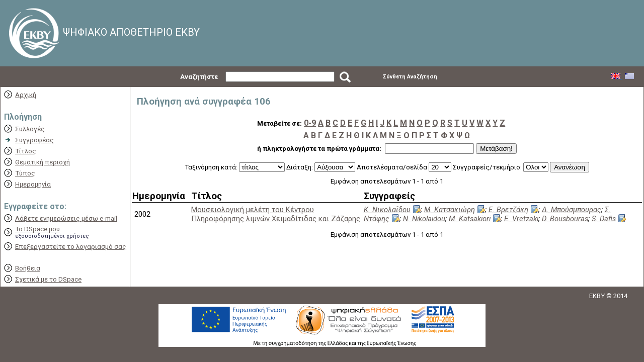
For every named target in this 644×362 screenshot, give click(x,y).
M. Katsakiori (470, 219)
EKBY (597, 296)
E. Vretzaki (521, 219)
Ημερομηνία (33, 184)
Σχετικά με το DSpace (48, 279)
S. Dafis (604, 219)
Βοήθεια (28, 268)
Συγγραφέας (34, 140)
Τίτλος (26, 151)
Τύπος (25, 173)
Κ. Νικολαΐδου (387, 210)
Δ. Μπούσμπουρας (572, 210)
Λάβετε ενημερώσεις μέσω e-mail (66, 218)
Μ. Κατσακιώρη (450, 210)
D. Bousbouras (565, 219)
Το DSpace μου (37, 229)
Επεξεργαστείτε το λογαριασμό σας (71, 247)
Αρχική (26, 95)
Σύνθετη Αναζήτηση (410, 77)
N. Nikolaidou (424, 219)
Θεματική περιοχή (43, 162)
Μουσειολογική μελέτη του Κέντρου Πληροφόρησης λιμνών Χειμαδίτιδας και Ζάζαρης (276, 214)
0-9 (310, 123)
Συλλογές (30, 129)
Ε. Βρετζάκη (508, 210)
